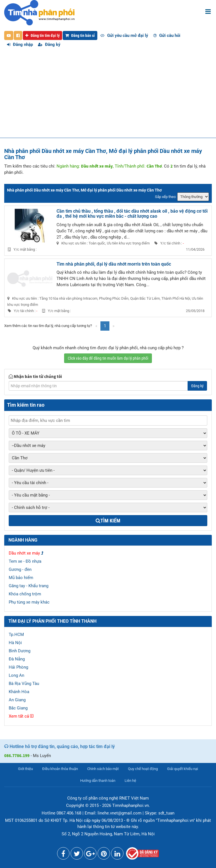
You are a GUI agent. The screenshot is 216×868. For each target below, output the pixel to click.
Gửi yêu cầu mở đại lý (124, 35)
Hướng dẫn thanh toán (98, 781)
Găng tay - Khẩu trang (29, 586)
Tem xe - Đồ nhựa (25, 561)
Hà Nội (15, 643)
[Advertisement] (108, 95)
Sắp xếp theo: (166, 197)
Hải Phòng (18, 667)
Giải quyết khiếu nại (183, 769)
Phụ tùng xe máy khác (29, 602)
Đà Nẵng (17, 659)
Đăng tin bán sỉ (80, 35)
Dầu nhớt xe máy (24, 553)
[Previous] (96, 326)
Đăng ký (49, 44)
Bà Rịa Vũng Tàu (24, 684)
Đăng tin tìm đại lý (42, 35)
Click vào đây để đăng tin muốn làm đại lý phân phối (108, 358)
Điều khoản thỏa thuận (60, 769)
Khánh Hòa (19, 692)
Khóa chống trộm (25, 594)
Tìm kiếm (108, 521)
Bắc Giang (18, 708)
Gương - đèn (20, 569)
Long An (16, 675)
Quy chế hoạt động (143, 769)
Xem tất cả (21, 716)
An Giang (17, 700)
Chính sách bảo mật (103, 769)
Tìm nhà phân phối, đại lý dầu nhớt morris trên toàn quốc (114, 264)
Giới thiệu (25, 769)
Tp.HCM (16, 635)
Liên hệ (130, 781)
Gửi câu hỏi (167, 35)
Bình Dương (20, 651)
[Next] (113, 326)
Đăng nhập (20, 44)
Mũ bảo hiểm (21, 578)
